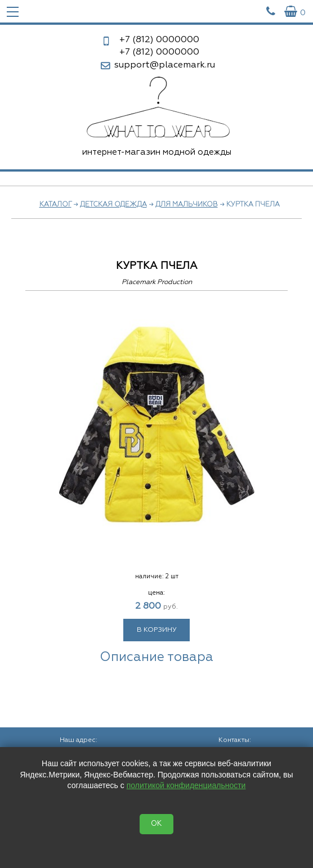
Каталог (55, 205)
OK (157, 824)
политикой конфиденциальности (186, 785)
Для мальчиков (187, 205)
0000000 (159, 40)
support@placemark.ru (165, 65)
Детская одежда (113, 205)
